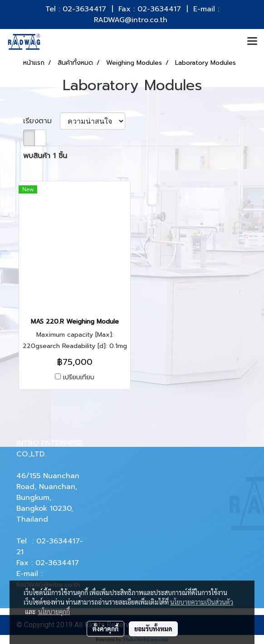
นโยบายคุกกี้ (54, 611)
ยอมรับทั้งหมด (153, 629)
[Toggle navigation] (252, 42)
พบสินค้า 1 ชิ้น (45, 156)
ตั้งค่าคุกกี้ (105, 629)
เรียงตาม (42, 121)
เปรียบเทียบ (79, 378)
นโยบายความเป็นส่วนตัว (202, 602)
